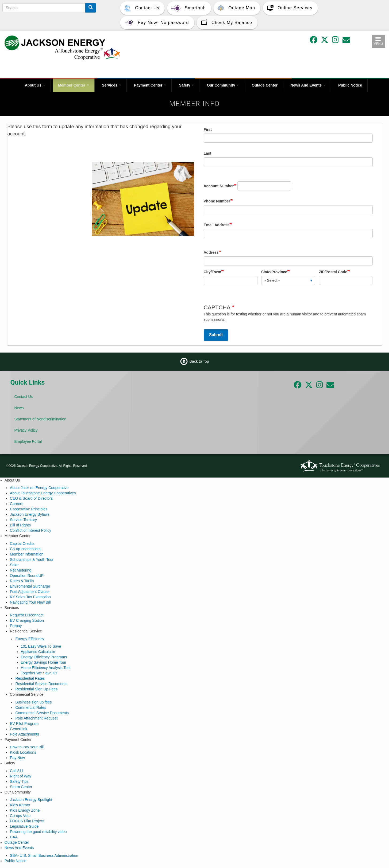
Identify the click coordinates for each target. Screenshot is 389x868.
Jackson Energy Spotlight (31, 800)
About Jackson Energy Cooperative (39, 488)
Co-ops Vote (20, 816)
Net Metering (21, 570)
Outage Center (265, 85)
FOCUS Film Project (27, 821)
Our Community (223, 85)
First (208, 130)
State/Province (274, 272)
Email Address (217, 225)
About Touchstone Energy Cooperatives (43, 493)
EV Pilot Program (24, 724)
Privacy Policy (26, 430)
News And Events (308, 85)
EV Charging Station (27, 620)
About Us (35, 85)
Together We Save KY (39, 673)
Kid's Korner (20, 805)
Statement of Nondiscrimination (40, 419)
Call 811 (17, 771)
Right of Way (21, 776)
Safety (187, 85)
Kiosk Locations (23, 752)
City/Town (213, 272)
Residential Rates (30, 678)
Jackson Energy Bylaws (30, 514)
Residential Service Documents (41, 684)
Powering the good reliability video (38, 832)
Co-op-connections (26, 549)
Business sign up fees (33, 702)
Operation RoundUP (27, 576)
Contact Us (23, 397)
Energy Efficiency (30, 639)
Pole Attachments (24, 734)
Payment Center (150, 85)
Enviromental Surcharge (30, 586)
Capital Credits (22, 544)
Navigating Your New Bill (30, 602)
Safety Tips (19, 781)
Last (208, 153)
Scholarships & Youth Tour (32, 560)
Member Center (74, 85)
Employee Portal (28, 441)
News (19, 408)
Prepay (16, 626)
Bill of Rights (20, 525)
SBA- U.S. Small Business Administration (44, 855)
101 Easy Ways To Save (41, 646)
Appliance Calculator (38, 652)
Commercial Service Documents (42, 713)
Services (111, 85)
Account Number (219, 186)
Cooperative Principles (29, 509)
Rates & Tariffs (22, 581)
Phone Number (217, 201)
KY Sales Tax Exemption (30, 597)
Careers (17, 504)
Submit (216, 335)
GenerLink (19, 729)
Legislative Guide (24, 826)
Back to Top (199, 361)
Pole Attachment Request (36, 718)
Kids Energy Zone (25, 810)
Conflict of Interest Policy (30, 530)
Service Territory (23, 520)
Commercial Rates (31, 707)
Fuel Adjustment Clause (30, 592)
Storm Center (21, 787)
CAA (14, 837)
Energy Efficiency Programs (44, 657)
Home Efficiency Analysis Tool (46, 668)
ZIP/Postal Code (333, 272)
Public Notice (350, 85)
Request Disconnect (27, 615)
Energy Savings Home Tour (44, 662)
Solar (14, 565)
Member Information (27, 554)
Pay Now (17, 758)
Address (211, 252)
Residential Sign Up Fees (36, 689)
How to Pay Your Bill (27, 747)
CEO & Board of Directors (31, 498)
